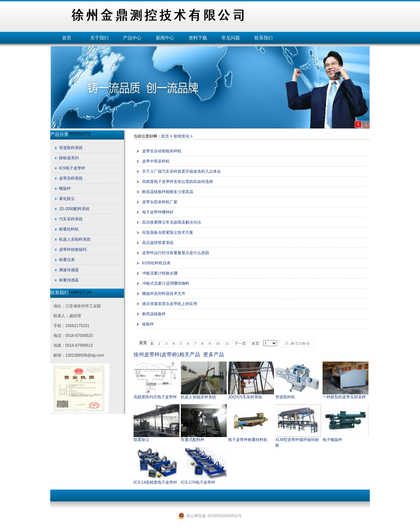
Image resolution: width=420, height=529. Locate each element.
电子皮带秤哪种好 (158, 212)
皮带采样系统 (71, 178)
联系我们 (263, 38)
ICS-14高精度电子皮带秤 (155, 482)
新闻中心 (165, 38)
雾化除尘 (67, 199)
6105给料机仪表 (156, 263)
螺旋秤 (65, 188)
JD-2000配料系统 (74, 209)
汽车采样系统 (71, 219)
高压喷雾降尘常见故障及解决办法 (172, 222)
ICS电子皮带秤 (72, 168)
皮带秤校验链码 (73, 250)
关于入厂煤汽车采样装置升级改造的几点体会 (181, 171)
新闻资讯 (181, 136)
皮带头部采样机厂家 (160, 202)
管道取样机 (285, 397)
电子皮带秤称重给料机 (248, 440)
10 (218, 343)
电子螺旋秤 (332, 440)
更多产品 (214, 354)
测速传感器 (69, 270)
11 (227, 343)
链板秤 (148, 324)
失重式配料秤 (193, 440)
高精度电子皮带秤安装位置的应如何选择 (178, 182)
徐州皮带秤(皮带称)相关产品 (167, 354)
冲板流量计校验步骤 (160, 273)
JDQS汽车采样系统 (245, 397)
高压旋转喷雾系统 (158, 243)
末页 (255, 343)
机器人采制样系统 (75, 239)
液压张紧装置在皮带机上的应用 (170, 304)
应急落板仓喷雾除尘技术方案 (168, 232)
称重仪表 (67, 260)
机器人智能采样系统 (199, 397)
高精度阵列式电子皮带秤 (155, 397)
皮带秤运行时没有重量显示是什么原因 (176, 253)
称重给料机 (69, 229)
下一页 (240, 343)
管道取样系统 (71, 148)
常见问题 (231, 38)
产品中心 (132, 38)
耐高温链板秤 (154, 314)
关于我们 (99, 38)
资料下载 (198, 38)
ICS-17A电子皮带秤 (198, 482)
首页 (67, 38)
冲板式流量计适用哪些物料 (166, 283)
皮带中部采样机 (156, 161)
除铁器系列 (69, 158)
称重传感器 (69, 280)
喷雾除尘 (141, 440)
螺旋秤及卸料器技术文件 (164, 294)
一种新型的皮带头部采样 (344, 397)
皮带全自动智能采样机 (162, 151)
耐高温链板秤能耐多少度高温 (168, 192)
